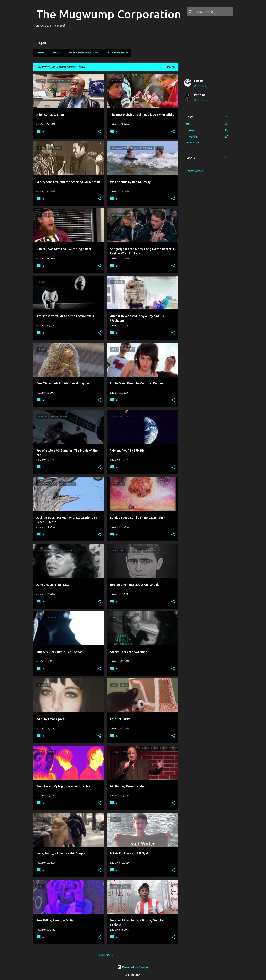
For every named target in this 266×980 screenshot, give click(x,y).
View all (171, 67)
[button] (99, 132)
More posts (106, 955)
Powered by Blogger (133, 967)
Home (40, 53)
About (56, 53)
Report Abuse (194, 171)
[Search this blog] (213, 12)
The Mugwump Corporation (109, 14)
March (193, 137)
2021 (189, 124)
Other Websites (117, 53)
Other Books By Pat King (83, 53)
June (191, 130)
